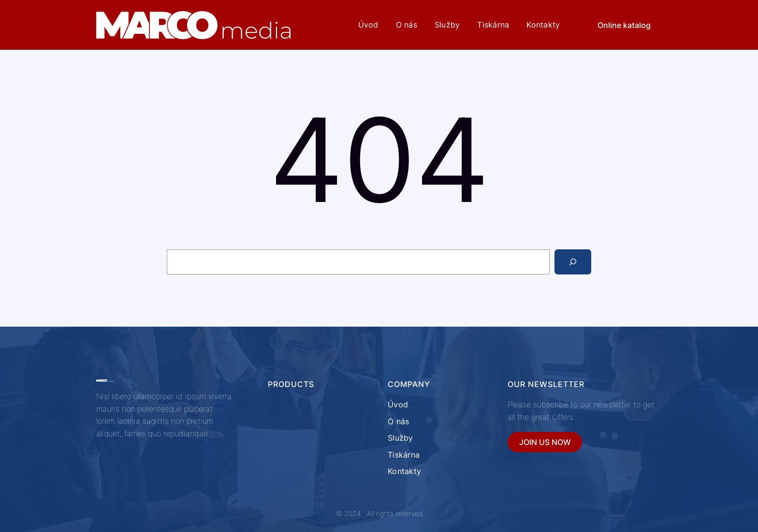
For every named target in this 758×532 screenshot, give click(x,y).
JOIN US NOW (545, 442)
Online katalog (624, 25)
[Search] (573, 262)
